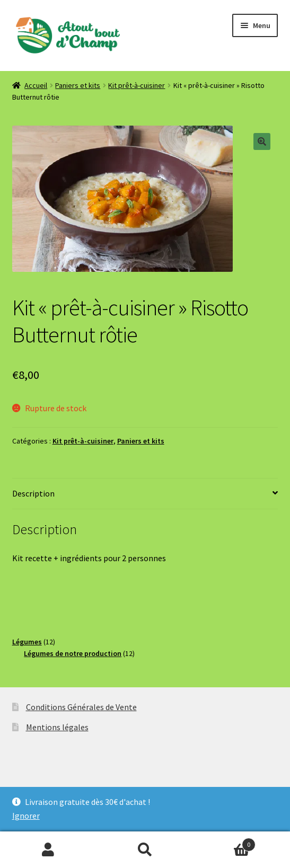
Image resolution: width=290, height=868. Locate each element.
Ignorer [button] (26, 816)
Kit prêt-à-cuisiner (137, 85)
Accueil (36, 85)
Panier (225, 842)
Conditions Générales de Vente (81, 707)
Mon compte (48, 850)
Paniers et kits (78, 85)
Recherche (145, 850)
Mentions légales (57, 727)
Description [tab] (33, 493)
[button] (262, 141)
